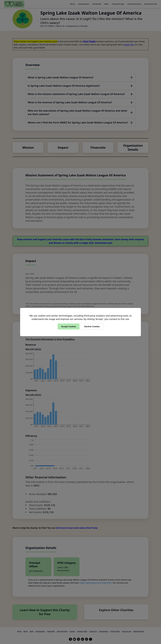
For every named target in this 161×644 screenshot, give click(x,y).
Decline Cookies (92, 326)
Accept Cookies (69, 326)
